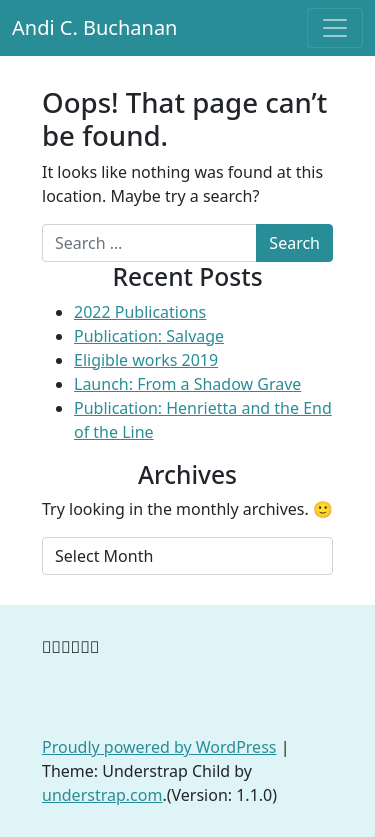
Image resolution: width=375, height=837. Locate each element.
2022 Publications (140, 312)
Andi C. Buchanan (94, 27)
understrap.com (102, 795)
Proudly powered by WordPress (159, 747)
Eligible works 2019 (146, 360)
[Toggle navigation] (335, 28)
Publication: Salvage (149, 336)
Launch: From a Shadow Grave (187, 384)
